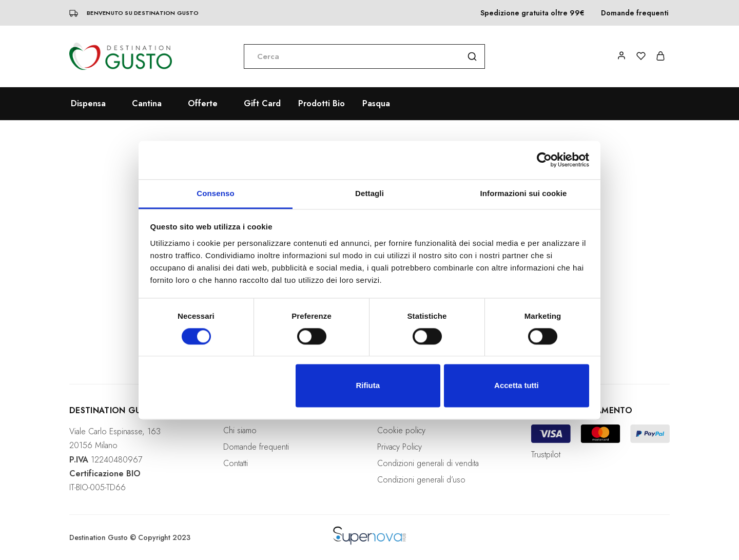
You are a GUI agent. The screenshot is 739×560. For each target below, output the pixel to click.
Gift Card (262, 104)
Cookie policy (401, 430)
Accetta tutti (517, 386)
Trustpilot (546, 455)
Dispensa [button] (88, 104)
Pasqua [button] (376, 104)
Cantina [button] (147, 104)
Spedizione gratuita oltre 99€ (532, 13)
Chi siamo (240, 430)
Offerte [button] (203, 104)
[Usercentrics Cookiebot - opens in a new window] (544, 160)
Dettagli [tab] (369, 193)
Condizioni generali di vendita (428, 463)
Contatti (236, 463)
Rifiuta (368, 386)
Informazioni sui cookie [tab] (524, 193)
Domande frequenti (635, 13)
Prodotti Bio (322, 104)
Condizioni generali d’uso (421, 480)
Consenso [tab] (215, 193)
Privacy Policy (400, 447)
